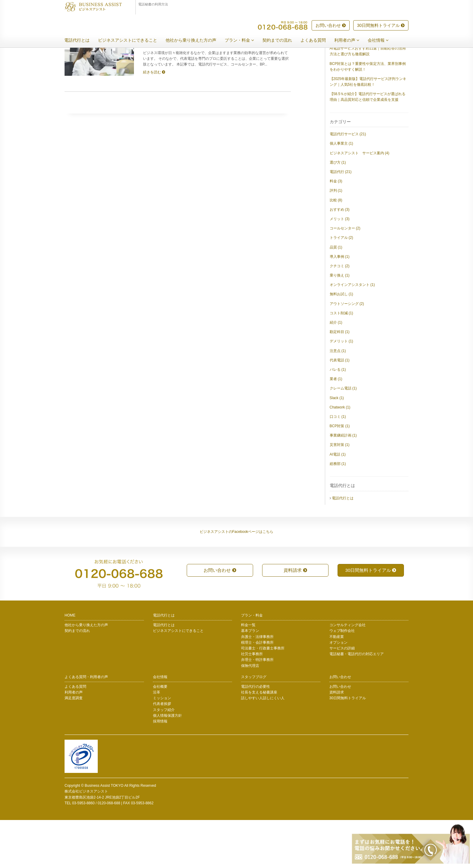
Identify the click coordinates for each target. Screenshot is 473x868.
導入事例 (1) (340, 305)
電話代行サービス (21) (348, 182)
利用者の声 (351, 40)
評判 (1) (336, 239)
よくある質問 (318, 40)
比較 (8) (336, 248)
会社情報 (383, 40)
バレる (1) (338, 418)
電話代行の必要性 (256, 735)
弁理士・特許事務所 (257, 708)
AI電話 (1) (338, 502)
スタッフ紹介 (164, 758)
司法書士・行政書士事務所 (263, 696)
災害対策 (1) (340, 493)
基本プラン (250, 679)
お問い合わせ (331, 26)
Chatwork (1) (340, 455)
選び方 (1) (338, 210)
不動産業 (337, 685)
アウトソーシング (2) (347, 352)
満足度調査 (74, 746)
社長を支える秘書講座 (259, 740)
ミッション (162, 746)
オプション (338, 690)
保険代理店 (250, 714)
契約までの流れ (282, 40)
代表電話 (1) (340, 408)
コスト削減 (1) (341, 361)
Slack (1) (337, 446)
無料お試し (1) (341, 342)
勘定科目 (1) (340, 380)
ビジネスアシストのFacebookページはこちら (237, 580)
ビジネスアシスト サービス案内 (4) (360, 201)
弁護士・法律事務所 (257, 685)
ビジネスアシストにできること (132, 40)
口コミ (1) (338, 465)
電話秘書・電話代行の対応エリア (357, 702)
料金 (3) (336, 229)
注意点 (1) (338, 399)
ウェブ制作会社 (342, 679)
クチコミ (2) (340, 314)
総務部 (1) (338, 512)
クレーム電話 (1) (343, 436)
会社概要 (160, 735)
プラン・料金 (244, 40)
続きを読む (154, 120)
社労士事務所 (252, 702)
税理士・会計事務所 (257, 690)
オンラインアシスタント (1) (352, 333)
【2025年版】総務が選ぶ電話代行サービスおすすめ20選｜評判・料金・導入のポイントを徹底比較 (368, 81)
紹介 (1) (336, 370)
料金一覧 (248, 673)
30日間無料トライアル (381, 26)
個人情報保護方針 (167, 764)
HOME (70, 663)
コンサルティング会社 (348, 673)
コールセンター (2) (345, 276)
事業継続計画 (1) (343, 483)
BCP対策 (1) (340, 474)
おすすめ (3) (340, 258)
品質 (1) (336, 295)
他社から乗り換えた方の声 (195, 40)
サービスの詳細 (342, 696)
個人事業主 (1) (341, 191)
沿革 (157, 740)
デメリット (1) (341, 389)
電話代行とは (81, 40)
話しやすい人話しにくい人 (263, 746)
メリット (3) (340, 267)
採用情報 (160, 769)
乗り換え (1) (340, 323)
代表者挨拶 (162, 752)
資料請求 (295, 618)
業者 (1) (336, 427)
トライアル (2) (341, 286)
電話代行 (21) (341, 220)
